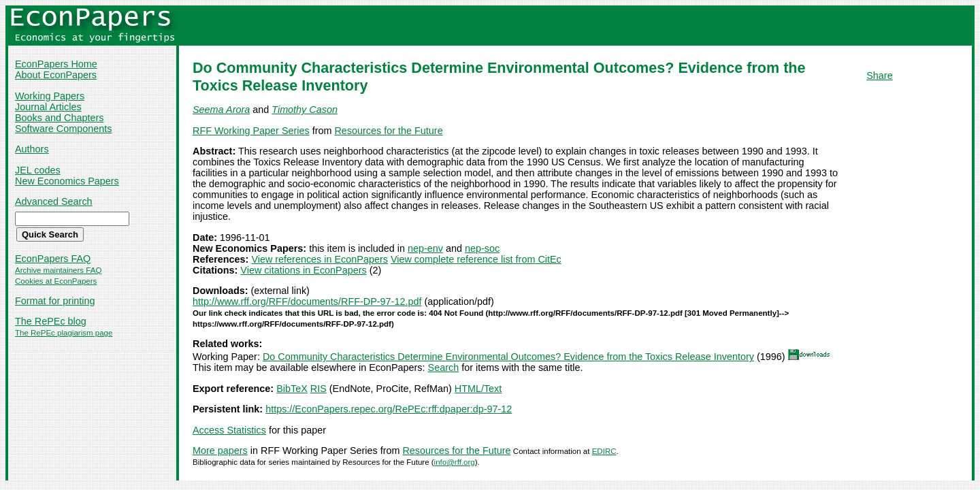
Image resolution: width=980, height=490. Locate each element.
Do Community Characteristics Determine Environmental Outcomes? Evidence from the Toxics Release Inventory (508, 357)
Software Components (63, 129)
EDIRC (604, 451)
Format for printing (55, 301)
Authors (32, 149)
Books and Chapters (59, 118)
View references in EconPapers (320, 259)
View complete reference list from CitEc (476, 259)
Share (879, 76)
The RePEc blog (51, 321)
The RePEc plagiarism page (64, 333)
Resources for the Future (388, 131)
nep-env (425, 248)
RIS (318, 389)
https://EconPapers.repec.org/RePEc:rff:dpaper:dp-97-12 (389, 409)
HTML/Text (478, 389)
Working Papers (50, 96)
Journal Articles (48, 107)
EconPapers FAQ (53, 259)
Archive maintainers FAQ (58, 270)
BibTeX (292, 389)
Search (444, 367)
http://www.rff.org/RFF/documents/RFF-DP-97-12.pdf (307, 301)
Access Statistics (229, 430)
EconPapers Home (56, 64)
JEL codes (38, 170)
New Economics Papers (67, 181)
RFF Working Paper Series (251, 131)
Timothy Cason (305, 110)
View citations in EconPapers (303, 270)
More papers (220, 451)
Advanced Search (54, 201)
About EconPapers (56, 75)
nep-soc (482, 248)
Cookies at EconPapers (56, 281)
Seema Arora (221, 110)
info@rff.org (455, 462)
